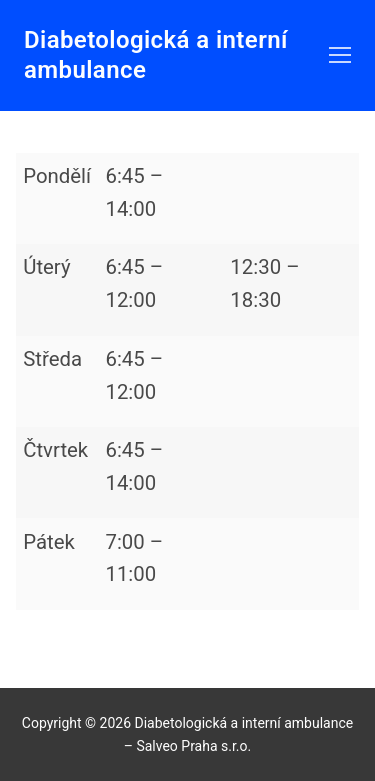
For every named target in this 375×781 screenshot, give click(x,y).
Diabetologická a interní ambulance (156, 54)
